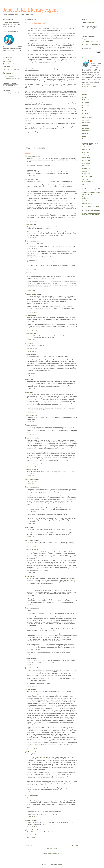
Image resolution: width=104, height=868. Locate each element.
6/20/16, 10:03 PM (32, 686)
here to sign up (10, 23)
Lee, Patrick (86, 166)
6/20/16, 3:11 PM (31, 466)
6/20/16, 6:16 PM (31, 546)
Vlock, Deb (85, 184)
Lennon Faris (30, 355)
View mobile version (52, 848)
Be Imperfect (86, 105)
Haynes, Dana (86, 160)
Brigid (28, 527)
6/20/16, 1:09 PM (31, 340)
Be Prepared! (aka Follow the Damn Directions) (90, 117)
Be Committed (86, 100)
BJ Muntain (30, 316)
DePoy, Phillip (86, 158)
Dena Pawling (30, 273)
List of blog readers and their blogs (92, 44)
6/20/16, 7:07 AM (31, 176)
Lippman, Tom (86, 168)
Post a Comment (31, 838)
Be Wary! (85, 136)
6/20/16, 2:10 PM (31, 412)
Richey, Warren (86, 174)
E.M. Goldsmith (31, 179)
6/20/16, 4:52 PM (31, 524)
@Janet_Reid (90, 23)
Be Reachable (86, 123)
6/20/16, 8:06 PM (31, 655)
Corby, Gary (86, 155)
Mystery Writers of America (90, 204)
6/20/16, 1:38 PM (31, 351)
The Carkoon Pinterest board (90, 42)
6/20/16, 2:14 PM (31, 422)
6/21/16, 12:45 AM (32, 817)
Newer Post (29, 845)
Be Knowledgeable (87, 108)
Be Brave (85, 97)
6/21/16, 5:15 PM (31, 834)
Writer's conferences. (33, 481)
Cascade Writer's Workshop (42, 757)
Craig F (29, 379)
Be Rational (85, 120)
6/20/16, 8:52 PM (31, 665)
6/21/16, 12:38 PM (32, 826)
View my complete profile (89, 87)
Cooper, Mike (86, 152)
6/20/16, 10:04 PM (32, 792)
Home (52, 845)
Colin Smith (30, 225)
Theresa (29, 343)
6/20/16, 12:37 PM (32, 330)
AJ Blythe (29, 576)
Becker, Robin (86, 147)
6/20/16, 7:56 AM (31, 238)
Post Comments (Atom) (56, 854)
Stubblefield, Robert (88, 182)
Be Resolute (86, 128)
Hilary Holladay (86, 163)
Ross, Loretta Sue (87, 176)
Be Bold (84, 94)
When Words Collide (32, 727)
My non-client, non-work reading (12, 93)
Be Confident (86, 103)
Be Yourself (85, 139)
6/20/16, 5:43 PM (31, 537)
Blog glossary (86, 39)
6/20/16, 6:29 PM (31, 573)
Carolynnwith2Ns (31, 241)
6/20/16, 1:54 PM (31, 389)
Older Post (75, 845)
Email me (97, 28)
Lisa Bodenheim (31, 156)
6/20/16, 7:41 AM (31, 221)
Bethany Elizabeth (32, 294)
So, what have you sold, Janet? (11, 79)
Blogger (60, 865)
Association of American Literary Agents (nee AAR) (91, 193)
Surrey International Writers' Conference (40, 695)
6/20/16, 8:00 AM (31, 269)
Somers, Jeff (86, 179)
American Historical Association (91, 206)
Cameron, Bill (86, 150)
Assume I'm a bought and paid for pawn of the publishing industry (91, 214)
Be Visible (85, 133)
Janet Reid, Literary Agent (30, 10)
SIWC (66, 518)
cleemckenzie (30, 416)
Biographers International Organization (89, 198)
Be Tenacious (86, 131)
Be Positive (85, 113)
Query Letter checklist (9, 64)
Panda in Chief (31, 438)
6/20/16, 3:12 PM (31, 476)
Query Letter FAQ (8, 67)
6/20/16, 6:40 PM (31, 605)
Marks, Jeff (85, 171)
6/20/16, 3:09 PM (31, 435)
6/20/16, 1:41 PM (31, 376)
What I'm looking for (8, 76)
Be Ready (85, 125)
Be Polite (85, 111)
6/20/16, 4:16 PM (31, 484)
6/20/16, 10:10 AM (32, 312)
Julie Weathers (31, 479)
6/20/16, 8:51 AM (31, 291)
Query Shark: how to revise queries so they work (10, 73)
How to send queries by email (11, 69)
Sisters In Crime (87, 201)
